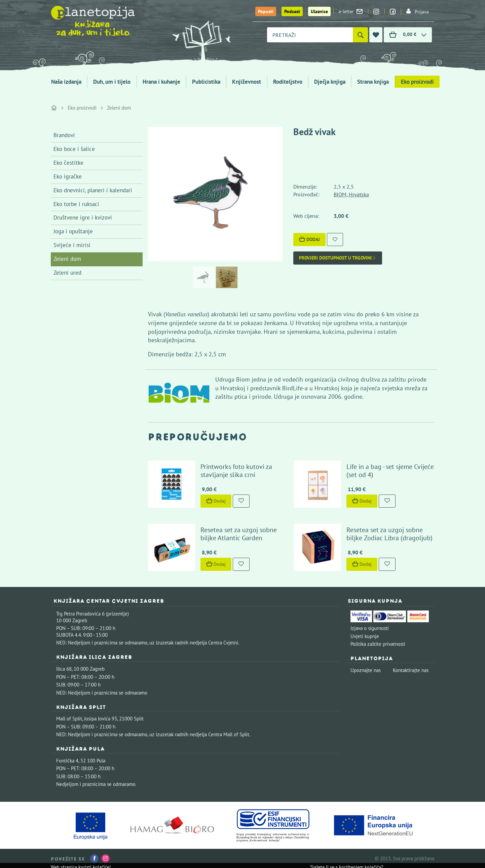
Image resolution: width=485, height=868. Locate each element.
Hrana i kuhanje (161, 82)
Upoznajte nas (366, 670)
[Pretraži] (360, 35)
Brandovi (64, 135)
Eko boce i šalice (74, 149)
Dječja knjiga (330, 82)
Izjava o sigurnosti (370, 628)
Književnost (247, 82)
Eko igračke (68, 176)
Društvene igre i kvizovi (83, 218)
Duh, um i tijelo (112, 82)
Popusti (266, 11)
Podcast (292, 11)
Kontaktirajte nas (411, 670)
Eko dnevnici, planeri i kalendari (93, 190)
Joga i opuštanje (73, 231)
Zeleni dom (119, 108)
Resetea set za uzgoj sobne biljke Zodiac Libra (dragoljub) (389, 534)
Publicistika (206, 82)
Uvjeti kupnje (365, 636)
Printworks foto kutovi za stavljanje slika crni (236, 471)
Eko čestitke (68, 163)
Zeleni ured (67, 273)
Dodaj (309, 239)
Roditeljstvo (288, 82)
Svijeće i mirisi (72, 245)
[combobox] (310, 35)
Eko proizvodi (417, 82)
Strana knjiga (373, 82)
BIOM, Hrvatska (351, 194)
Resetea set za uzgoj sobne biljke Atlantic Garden (239, 534)
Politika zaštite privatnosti (378, 644)
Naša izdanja (66, 82)
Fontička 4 (67, 761)
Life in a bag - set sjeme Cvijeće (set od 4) (390, 471)
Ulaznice (319, 11)
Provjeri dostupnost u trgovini (338, 258)
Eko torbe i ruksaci (76, 204)
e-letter (351, 11)
